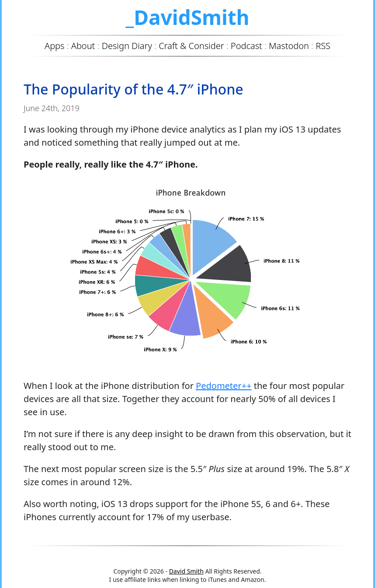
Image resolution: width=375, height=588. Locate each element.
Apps (54, 46)
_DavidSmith (187, 17)
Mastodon (289, 46)
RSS (323, 46)
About (83, 46)
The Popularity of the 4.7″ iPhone (134, 89)
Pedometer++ (224, 386)
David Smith (186, 571)
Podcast (247, 46)
